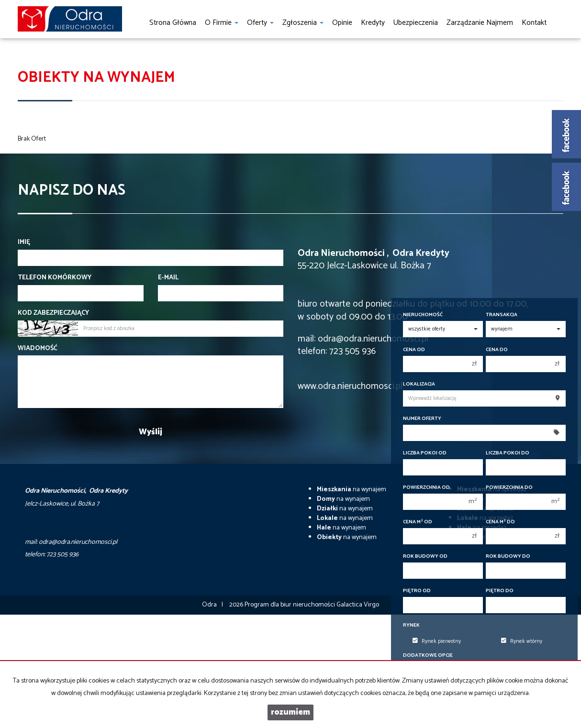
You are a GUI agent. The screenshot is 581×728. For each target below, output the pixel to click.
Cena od (414, 350)
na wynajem (352, 490)
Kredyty (373, 23)
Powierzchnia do (509, 488)
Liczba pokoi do (508, 453)
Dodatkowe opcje (428, 656)
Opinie (342, 23)
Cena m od (418, 522)
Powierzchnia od (426, 488)
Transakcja (502, 315)
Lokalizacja (419, 384)
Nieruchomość (423, 315)
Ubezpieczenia (416, 23)
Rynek (411, 625)
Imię (24, 243)
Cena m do (500, 522)
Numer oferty (422, 419)
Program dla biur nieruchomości (290, 605)
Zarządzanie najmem (480, 23)
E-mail (168, 278)
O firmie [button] (222, 23)
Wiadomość (38, 349)
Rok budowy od (425, 557)
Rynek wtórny (522, 641)
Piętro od (417, 591)
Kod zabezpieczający (53, 313)
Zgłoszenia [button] (303, 23)
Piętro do (500, 591)
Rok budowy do (508, 557)
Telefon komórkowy (55, 278)
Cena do (497, 350)
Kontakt (534, 23)
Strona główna (173, 23)
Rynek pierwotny (437, 641)
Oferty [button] (260, 23)
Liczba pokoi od (425, 453)
